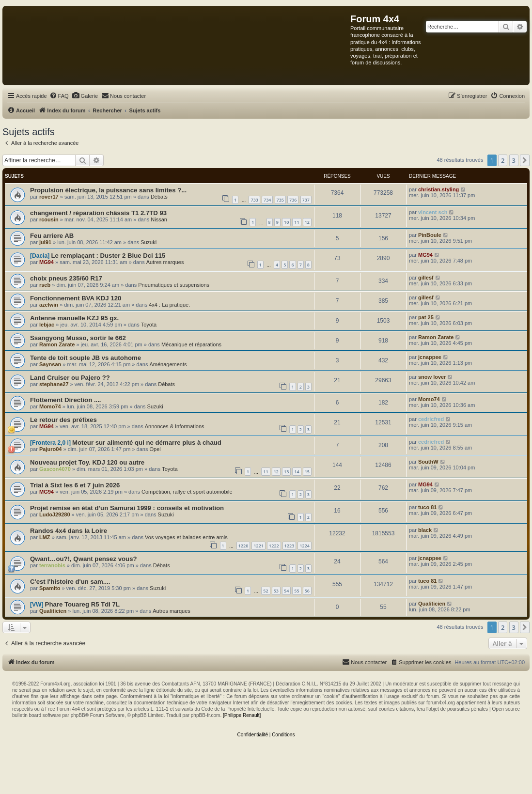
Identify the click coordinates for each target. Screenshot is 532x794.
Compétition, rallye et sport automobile (187, 492)
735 (280, 200)
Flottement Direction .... (66, 400)
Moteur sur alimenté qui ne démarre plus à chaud (147, 443)
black (425, 530)
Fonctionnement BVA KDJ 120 (76, 298)
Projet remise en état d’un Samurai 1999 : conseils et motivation (127, 508)
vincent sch (433, 212)
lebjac (47, 325)
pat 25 (426, 317)
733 (254, 200)
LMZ (45, 537)
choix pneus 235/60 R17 (66, 278)
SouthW (428, 462)
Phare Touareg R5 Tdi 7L (82, 604)
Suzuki (149, 242)
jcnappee (430, 357)
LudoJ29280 (55, 514)
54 (286, 591)
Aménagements (168, 364)
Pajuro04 (50, 449)
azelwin (49, 305)
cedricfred (431, 419)
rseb (45, 285)
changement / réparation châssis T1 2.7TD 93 (98, 213)
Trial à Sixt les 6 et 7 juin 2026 (75, 485)
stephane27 (54, 384)
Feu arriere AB (52, 236)
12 (307, 222)
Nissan (159, 219)
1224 (305, 546)
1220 (243, 546)
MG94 (47, 262)
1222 (274, 546)
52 (266, 591)
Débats (159, 197)
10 (286, 222)
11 (297, 222)
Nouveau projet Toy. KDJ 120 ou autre (87, 462)
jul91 (45, 242)
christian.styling (438, 189)
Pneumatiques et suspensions (174, 285)
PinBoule (430, 235)
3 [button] (514, 160)
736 (293, 200)
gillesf (426, 278)
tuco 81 (428, 507)
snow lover (432, 377)
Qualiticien (53, 611)
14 (297, 472)
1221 (258, 546)
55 (297, 591)
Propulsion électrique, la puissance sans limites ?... (108, 190)
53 (276, 591)
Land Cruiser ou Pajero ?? (70, 378)
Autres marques (165, 262)
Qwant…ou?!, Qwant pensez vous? (84, 559)
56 (307, 591)
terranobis (52, 565)
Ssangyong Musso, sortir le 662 (78, 338)
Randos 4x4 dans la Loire (69, 531)
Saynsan (50, 364)
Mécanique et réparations (191, 344)
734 (267, 200)
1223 (289, 546)
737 (306, 200)
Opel (155, 449)
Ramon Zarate (57, 344)
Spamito (50, 588)
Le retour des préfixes (63, 420)
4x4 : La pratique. (169, 305)
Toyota (149, 325)
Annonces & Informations (175, 426)
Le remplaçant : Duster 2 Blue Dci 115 (108, 256)
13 (286, 472)
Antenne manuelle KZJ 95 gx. (74, 318)
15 (307, 472)
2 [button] (503, 160)
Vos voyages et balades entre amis (186, 537)
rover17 (49, 197)
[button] (525, 160)
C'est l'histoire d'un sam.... (70, 582)
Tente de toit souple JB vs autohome (86, 358)
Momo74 (50, 406)
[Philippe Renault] (242, 715)
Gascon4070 (55, 469)
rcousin (49, 219)
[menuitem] (59, 96)
